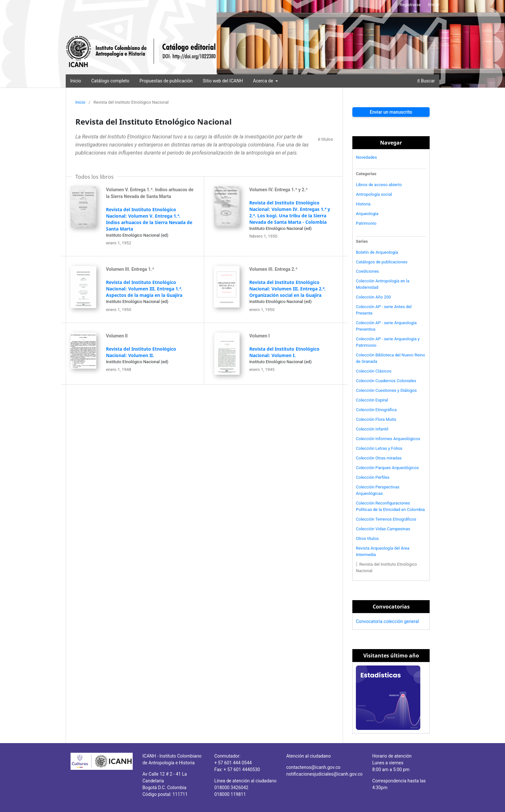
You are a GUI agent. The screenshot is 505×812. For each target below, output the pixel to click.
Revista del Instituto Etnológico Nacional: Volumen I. (284, 352)
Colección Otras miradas (379, 458)
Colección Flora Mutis (376, 419)
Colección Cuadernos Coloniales (386, 381)
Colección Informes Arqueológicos (388, 439)
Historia (363, 204)
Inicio (76, 81)
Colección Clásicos (374, 371)
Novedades (366, 157)
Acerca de (264, 81)
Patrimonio (366, 223)
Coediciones (367, 271)
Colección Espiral (372, 400)
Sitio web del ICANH (223, 81)
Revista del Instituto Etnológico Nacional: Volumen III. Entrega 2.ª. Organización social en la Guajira (287, 289)
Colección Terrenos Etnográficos (386, 519)
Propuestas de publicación (166, 81)
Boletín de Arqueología (377, 252)
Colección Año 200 (373, 297)
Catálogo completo (110, 81)
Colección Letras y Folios (379, 448)
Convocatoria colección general (387, 621)
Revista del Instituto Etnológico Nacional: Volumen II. (141, 352)
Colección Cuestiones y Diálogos (386, 390)
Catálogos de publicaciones (382, 262)
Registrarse (410, 5)
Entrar (434, 5)
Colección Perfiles (373, 477)
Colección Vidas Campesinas (383, 529)
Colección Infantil (372, 429)
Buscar (426, 81)
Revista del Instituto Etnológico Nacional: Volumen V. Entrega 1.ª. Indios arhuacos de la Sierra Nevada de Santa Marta (149, 219)
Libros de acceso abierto (379, 185)
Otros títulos (367, 538)
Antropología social (374, 194)
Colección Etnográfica (376, 410)
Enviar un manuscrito (391, 112)
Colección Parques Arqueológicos (387, 468)
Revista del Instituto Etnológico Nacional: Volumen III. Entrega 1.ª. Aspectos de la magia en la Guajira (144, 289)
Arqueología (367, 214)
